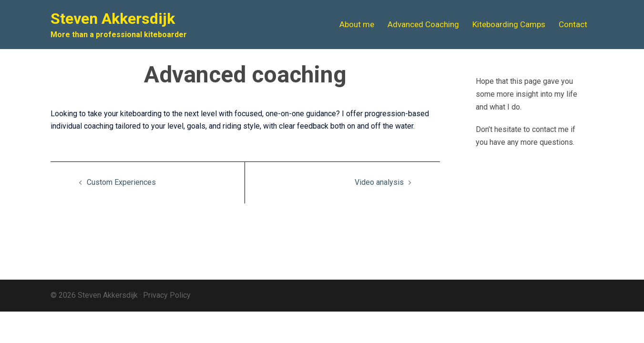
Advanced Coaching (423, 24)
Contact (573, 24)
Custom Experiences (121, 182)
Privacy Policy (167, 295)
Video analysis (379, 182)
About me (357, 24)
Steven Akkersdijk (113, 19)
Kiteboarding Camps (509, 24)
